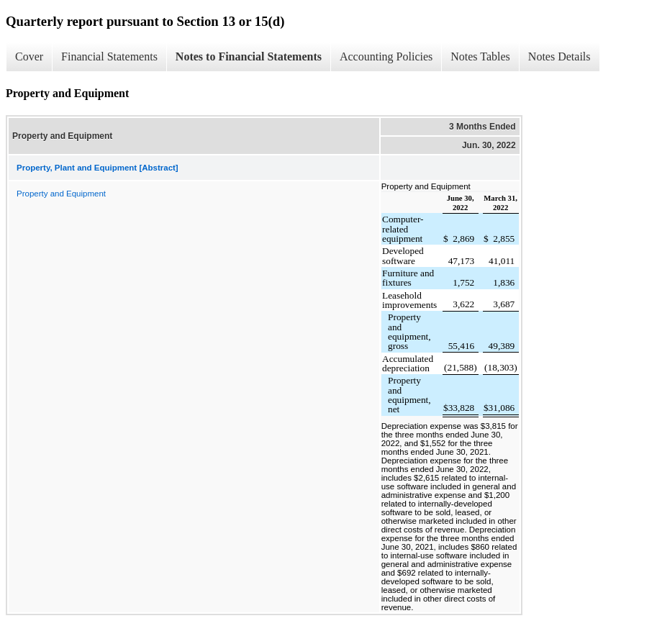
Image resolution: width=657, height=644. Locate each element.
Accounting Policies (386, 56)
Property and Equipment (61, 194)
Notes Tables (480, 56)
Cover (29, 56)
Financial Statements (109, 56)
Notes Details (559, 56)
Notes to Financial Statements (249, 56)
